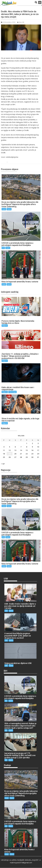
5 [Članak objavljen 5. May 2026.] (10, 447)
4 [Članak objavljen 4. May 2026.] (4, 447)
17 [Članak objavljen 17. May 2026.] (38, 450)
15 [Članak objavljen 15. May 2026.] (27, 450)
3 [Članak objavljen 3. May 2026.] (38, 443)
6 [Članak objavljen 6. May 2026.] (15, 447)
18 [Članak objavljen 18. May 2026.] (4, 454)
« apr (3, 464)
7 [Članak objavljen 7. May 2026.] (21, 447)
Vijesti (11, 162)
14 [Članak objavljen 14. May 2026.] (21, 450)
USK (6, 611)
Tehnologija (12, 392)
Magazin (5, 325)
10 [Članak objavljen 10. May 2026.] (38, 447)
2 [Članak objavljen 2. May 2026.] (32, 443)
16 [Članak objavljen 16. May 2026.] (32, 450)
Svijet (4, 209)
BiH (5, 162)
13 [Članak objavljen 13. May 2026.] (15, 450)
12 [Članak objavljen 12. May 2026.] (10, 450)
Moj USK (21, 22)
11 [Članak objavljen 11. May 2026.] (4, 450)
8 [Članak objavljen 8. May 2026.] (27, 447)
